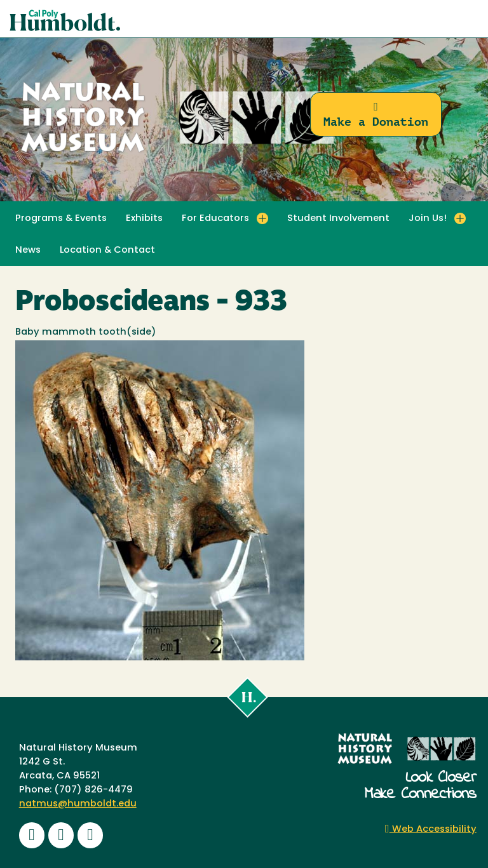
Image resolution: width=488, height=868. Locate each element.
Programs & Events (61, 219)
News (28, 250)
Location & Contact (107, 250)
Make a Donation (376, 115)
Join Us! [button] (428, 219)
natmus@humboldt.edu (78, 804)
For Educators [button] (215, 219)
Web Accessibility (431, 830)
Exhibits (144, 219)
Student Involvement (338, 219)
